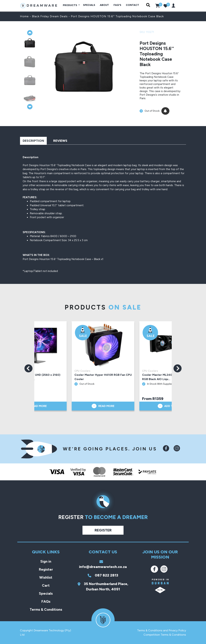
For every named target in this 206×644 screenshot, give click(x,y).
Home (24, 16)
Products (70, 5)
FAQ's (117, 5)
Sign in (46, 561)
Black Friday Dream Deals (50, 16)
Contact (132, 5)
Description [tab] (33, 141)
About (104, 5)
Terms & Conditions (46, 609)
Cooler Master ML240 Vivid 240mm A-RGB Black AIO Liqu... (169, 377)
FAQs (46, 601)
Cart (46, 585)
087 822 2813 (103, 575)
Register (103, 530)
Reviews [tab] (60, 141)
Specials (89, 5)
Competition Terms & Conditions (165, 635)
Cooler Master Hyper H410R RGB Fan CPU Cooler (103, 377)
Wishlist (46, 577)
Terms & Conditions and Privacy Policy (162, 630)
